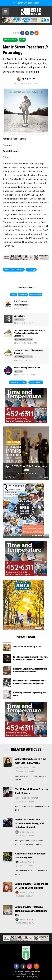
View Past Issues (11, 477)
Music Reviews (10, 40)
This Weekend (35, 295)
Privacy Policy (33, 977)
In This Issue (43, 477)
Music (22, 40)
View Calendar (36, 382)
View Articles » (40, 535)
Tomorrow (23, 295)
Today (14, 295)
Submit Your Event (18, 382)
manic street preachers (14, 270)
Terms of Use (21, 977)
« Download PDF (13, 535)
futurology (31, 270)
